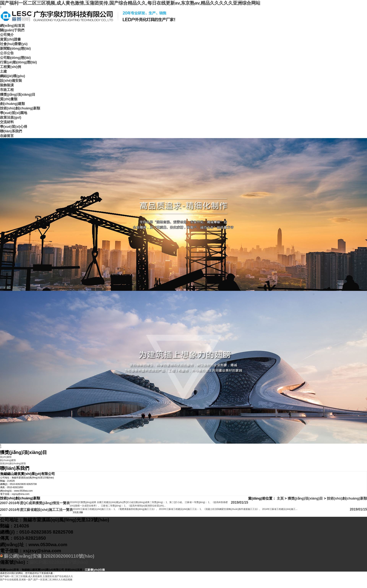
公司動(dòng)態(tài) (15, 58)
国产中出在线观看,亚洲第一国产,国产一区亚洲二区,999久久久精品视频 (36, 580)
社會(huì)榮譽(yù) (14, 44)
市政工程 (7, 90)
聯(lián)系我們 (11, 131)
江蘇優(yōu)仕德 (95, 570)
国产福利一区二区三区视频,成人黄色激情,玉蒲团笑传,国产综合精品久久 (37, 576)
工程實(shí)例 (11, 67)
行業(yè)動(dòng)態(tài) (18, 62)
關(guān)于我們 (12, 30)
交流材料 (7, 122)
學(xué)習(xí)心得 (14, 127)
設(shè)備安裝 (11, 81)
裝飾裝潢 (7, 85)
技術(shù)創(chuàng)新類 (20, 108)
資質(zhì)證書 (10, 39)
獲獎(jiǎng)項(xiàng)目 (18, 95)
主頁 (280, 498)
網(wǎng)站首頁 (12, 26)
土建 (3, 71)
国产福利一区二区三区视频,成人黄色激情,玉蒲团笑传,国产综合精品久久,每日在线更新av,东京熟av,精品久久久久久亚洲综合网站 (130, 3)
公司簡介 (7, 35)
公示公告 (7, 53)
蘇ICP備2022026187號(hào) (59, 562)
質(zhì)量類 (9, 99)
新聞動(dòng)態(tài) (15, 49)
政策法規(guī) (11, 117)
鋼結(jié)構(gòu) (13, 76)
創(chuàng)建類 (12, 104)
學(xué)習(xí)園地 (14, 113)
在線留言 (7, 136)
